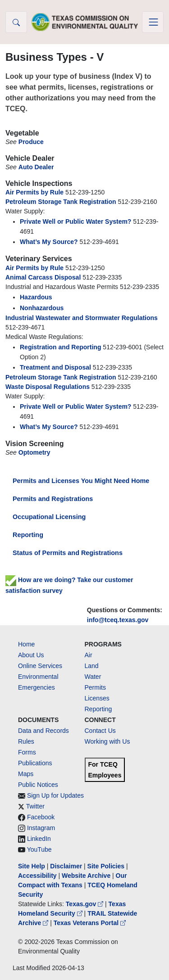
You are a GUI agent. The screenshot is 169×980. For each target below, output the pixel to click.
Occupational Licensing (49, 517)
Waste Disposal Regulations (48, 387)
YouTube (39, 849)
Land (92, 666)
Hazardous (36, 297)
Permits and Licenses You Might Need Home (81, 481)
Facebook (41, 817)
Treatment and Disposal (55, 367)
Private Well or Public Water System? (75, 221)
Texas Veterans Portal (90, 923)
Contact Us (100, 731)
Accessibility (38, 876)
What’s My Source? (49, 242)
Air (89, 655)
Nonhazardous (42, 308)
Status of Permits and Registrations (68, 553)
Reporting (28, 535)
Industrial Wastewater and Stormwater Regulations (82, 318)
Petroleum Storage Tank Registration (61, 202)
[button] (16, 22)
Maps (26, 774)
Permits (95, 687)
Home (26, 644)
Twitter (35, 806)
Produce (31, 142)
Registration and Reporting (60, 347)
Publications (35, 763)
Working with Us (107, 741)
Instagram (41, 828)
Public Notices (38, 785)
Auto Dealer (36, 167)
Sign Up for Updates (55, 795)
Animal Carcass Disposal (43, 277)
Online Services (40, 666)
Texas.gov (85, 904)
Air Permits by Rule (34, 192)
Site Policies (106, 866)
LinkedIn (39, 839)
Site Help (32, 866)
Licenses (97, 698)
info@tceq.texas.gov (118, 620)
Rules (26, 741)
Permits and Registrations (53, 499)
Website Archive (86, 876)
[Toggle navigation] (153, 22)
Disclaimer (66, 866)
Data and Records (43, 731)
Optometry (34, 452)
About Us (31, 655)
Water (93, 677)
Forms (27, 752)
